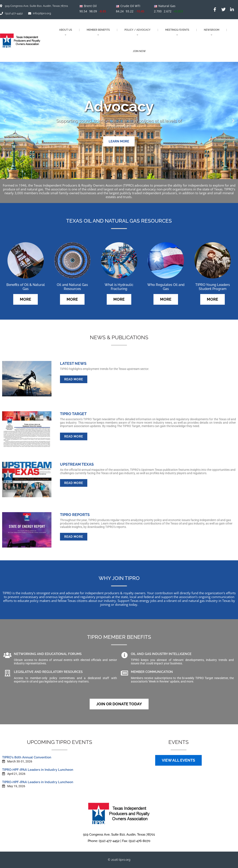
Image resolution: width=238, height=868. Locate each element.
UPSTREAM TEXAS (77, 464)
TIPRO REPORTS (75, 515)
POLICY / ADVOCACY (137, 32)
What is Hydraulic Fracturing (119, 287)
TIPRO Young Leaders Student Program (213, 287)
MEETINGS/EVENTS (177, 32)
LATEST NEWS (73, 363)
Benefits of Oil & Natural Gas (26, 287)
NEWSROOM (212, 32)
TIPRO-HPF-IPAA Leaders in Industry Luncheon (38, 770)
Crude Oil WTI (130, 6)
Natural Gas (167, 6)
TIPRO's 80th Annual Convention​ (27, 757)
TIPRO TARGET (73, 414)
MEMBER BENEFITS (98, 32)
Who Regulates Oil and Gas (166, 287)
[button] (5, 121)
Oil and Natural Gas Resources (72, 287)
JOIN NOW (139, 51)
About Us (66, 32)
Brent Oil (90, 6)
